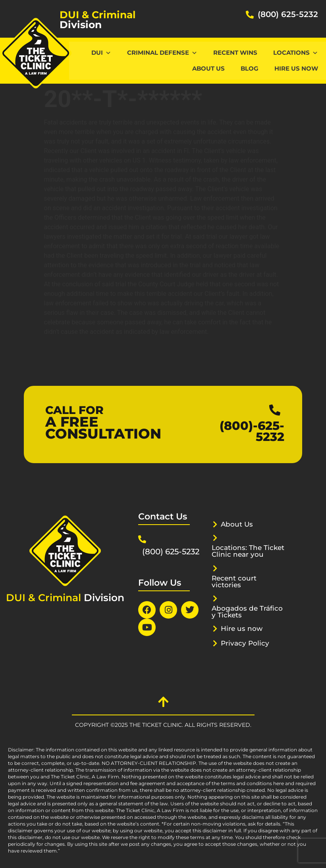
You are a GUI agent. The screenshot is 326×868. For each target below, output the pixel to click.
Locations (296, 53)
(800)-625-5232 (252, 431)
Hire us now (296, 68)
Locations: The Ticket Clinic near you (248, 551)
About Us (208, 68)
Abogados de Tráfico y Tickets (247, 612)
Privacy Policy (245, 643)
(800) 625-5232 (288, 14)
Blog (250, 68)
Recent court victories (234, 582)
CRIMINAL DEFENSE (162, 53)
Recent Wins (235, 53)
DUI (101, 53)
